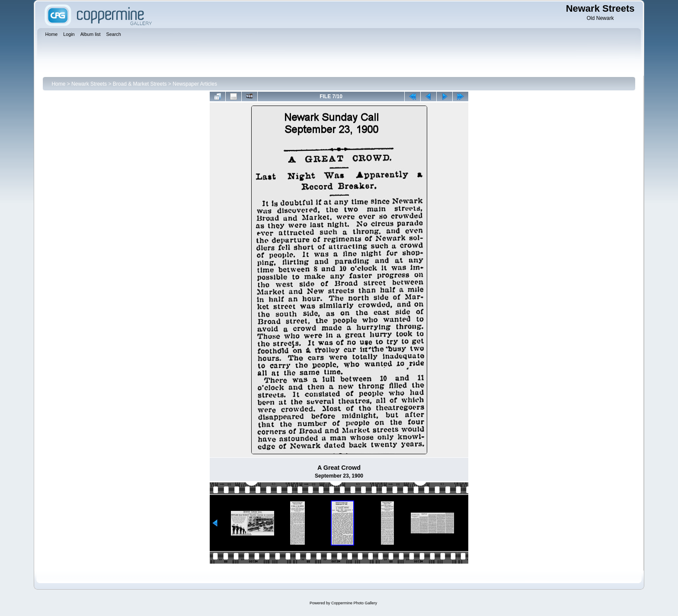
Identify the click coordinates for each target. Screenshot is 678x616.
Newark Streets (89, 84)
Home (58, 84)
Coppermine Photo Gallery (354, 603)
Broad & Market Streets (140, 84)
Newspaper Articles (195, 84)
